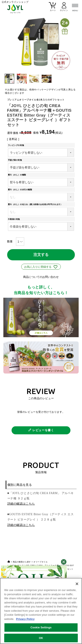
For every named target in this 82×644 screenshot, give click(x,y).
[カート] (52, 9)
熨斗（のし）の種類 (18, 175)
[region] (41, 611)
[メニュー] (75, 7)
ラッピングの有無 (17, 145)
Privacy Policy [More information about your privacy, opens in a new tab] (25, 619)
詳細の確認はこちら (21, 504)
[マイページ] (64, 9)
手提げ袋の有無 (16, 160)
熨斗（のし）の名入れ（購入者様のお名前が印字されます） (36, 204)
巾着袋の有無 (15, 219)
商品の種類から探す (22, 562)
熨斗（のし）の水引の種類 (21, 190)
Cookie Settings (41, 627)
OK (41, 638)
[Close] (77, 584)
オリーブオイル (40, 562)
